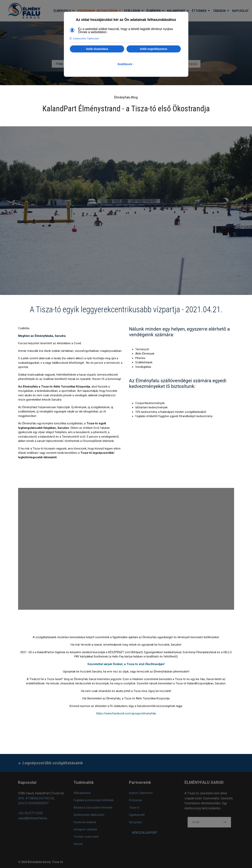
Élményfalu (62, 11)
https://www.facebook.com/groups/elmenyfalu (126, 713)
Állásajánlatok (82, 793)
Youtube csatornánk (86, 837)
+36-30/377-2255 (30, 813)
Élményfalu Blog (126, 97)
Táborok (219, 11)
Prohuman (136, 800)
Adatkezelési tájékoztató (89, 815)
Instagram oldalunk (85, 829)
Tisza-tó (134, 808)
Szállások (132, 11)
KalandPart (176, 11)
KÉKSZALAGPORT (145, 833)
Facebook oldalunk (85, 822)
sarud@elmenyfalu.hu (33, 818)
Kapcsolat (240, 11)
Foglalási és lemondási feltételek (94, 800)
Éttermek (199, 11)
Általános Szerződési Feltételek (93, 808)
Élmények (154, 11)
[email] (209, 822)
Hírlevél (78, 844)
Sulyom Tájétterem (141, 793)
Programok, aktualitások (97, 11)
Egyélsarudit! (137, 815)
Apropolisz (136, 822)
